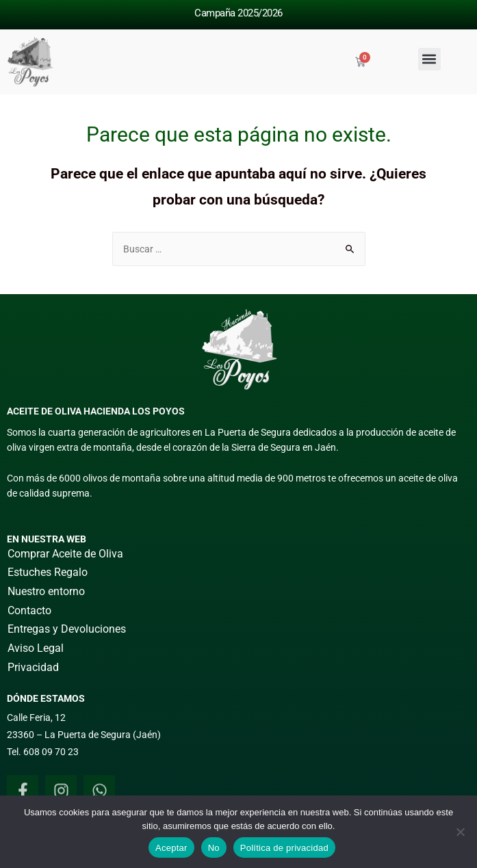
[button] (429, 59)
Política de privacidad (284, 848)
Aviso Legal (36, 648)
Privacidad (33, 667)
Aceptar (171, 848)
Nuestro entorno (46, 591)
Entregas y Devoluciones (67, 629)
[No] (460, 832)
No (214, 848)
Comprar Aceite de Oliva (65, 554)
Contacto (29, 610)
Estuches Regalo (48, 572)
